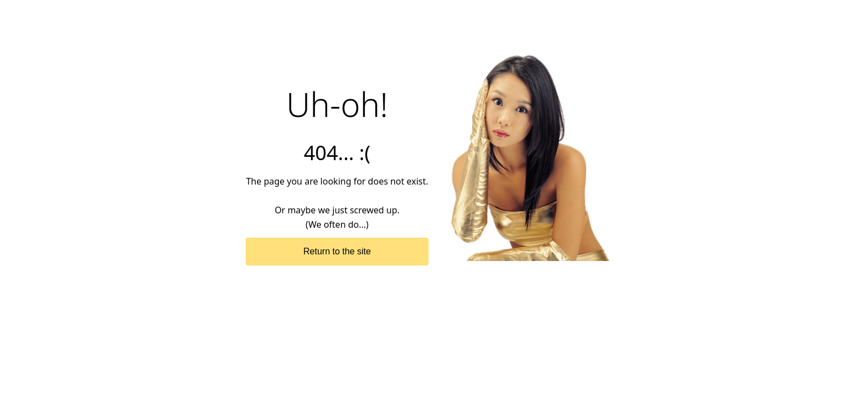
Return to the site (337, 251)
